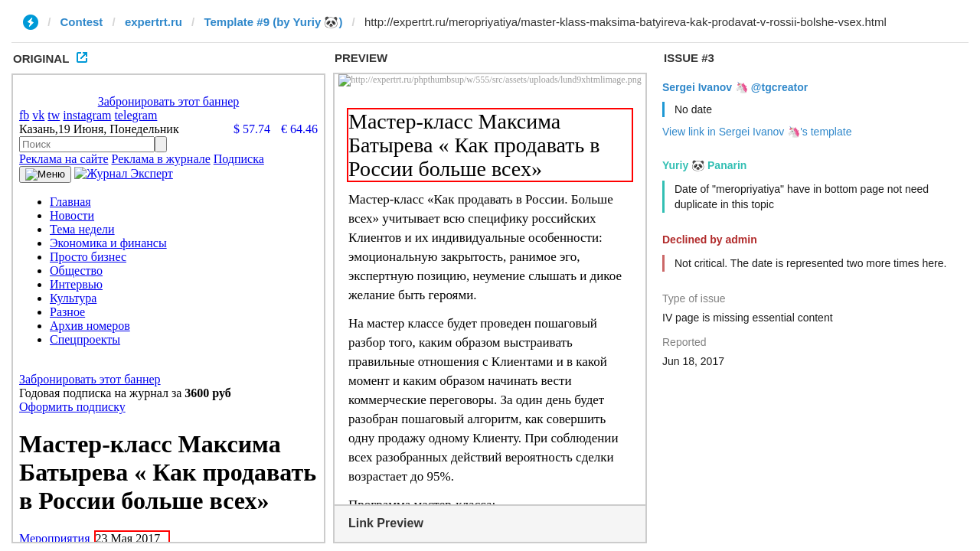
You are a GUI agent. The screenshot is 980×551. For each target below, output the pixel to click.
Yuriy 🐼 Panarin (704, 165)
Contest (82, 22)
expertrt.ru (154, 22)
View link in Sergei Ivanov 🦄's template (757, 132)
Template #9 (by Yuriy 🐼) (273, 22)
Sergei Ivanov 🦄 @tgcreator (735, 87)
